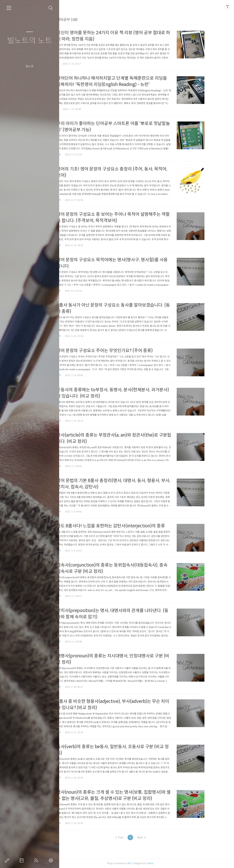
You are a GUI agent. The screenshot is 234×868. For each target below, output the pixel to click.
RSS (37, 860)
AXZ (143, 863)
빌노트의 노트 (30, 41)
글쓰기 (8, 860)
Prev (133, 837)
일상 (72, 154)
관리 (52, 860)
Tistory (164, 863)
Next (155, 837)
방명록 (22, 860)
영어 (72, 200)
